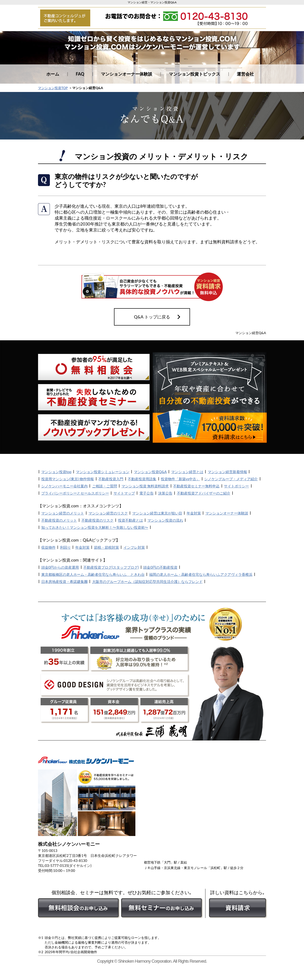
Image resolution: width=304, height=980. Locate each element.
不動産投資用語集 (142, 479)
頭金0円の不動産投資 (160, 567)
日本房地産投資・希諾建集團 (64, 581)
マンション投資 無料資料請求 (145, 486)
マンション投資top (56, 472)
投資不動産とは (131, 520)
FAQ (80, 74)
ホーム (53, 74)
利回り (65, 547)
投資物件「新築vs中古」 (180, 479)
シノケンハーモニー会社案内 (64, 486)
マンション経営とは (187, 472)
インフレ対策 (134, 547)
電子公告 (147, 493)
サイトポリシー (236, 486)
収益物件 (48, 547)
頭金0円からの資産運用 (60, 567)
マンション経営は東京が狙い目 (157, 513)
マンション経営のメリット (63, 513)
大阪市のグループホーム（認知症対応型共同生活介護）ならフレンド (147, 581)
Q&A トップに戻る (152, 317)
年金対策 (194, 513)
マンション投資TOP (53, 88)
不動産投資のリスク (97, 520)
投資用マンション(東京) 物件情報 (68, 479)
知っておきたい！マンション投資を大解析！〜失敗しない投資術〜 (95, 527)
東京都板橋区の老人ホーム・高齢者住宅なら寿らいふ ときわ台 (93, 574)
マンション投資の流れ (165, 520)
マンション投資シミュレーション (103, 472)
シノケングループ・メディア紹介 (231, 479)
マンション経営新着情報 (227, 472)
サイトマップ (124, 493)
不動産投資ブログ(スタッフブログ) (111, 567)
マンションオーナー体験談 (127, 74)
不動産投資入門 (111, 479)
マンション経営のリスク (108, 513)
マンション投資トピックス (195, 74)
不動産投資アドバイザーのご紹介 (204, 493)
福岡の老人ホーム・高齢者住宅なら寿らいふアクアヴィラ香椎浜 (201, 574)
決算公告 (165, 493)
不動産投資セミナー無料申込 (196, 486)
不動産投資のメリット (59, 520)
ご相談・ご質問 (105, 486)
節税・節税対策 (107, 547)
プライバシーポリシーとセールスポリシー (75, 493)
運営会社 (245, 74)
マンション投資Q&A (150, 472)
